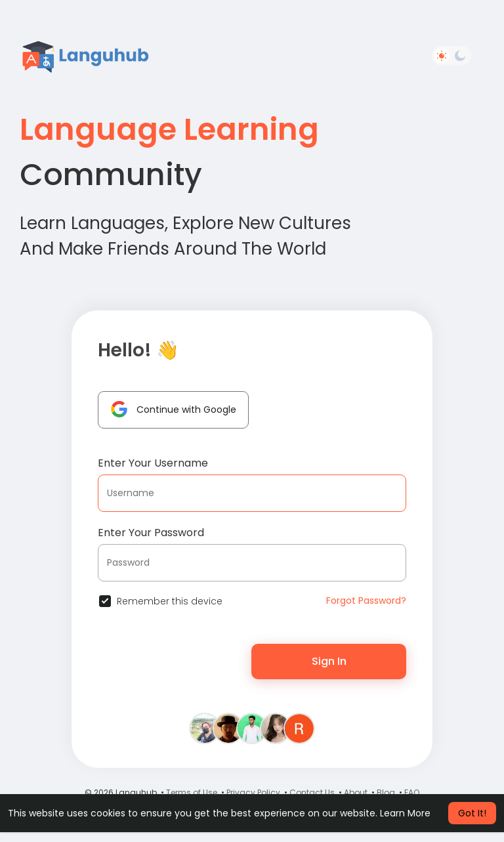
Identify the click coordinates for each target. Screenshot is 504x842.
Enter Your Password (151, 533)
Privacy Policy (253, 792)
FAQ (412, 792)
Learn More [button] (405, 813)
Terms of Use (192, 792)
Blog (386, 792)
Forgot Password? (366, 600)
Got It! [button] (472, 813)
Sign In (329, 661)
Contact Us (312, 792)
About (356, 792)
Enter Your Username (153, 463)
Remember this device (170, 601)
